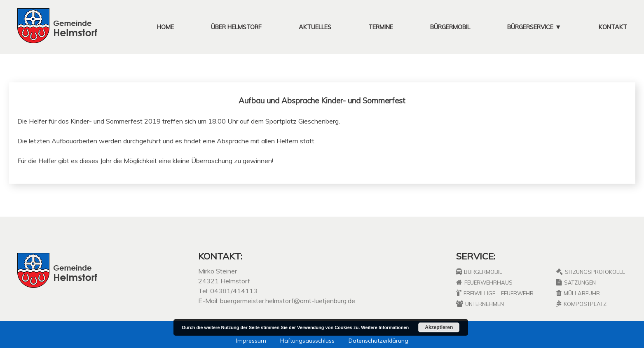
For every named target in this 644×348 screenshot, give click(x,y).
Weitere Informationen (385, 327)
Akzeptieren (439, 327)
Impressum (251, 341)
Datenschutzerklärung (378, 341)
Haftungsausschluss (307, 341)
